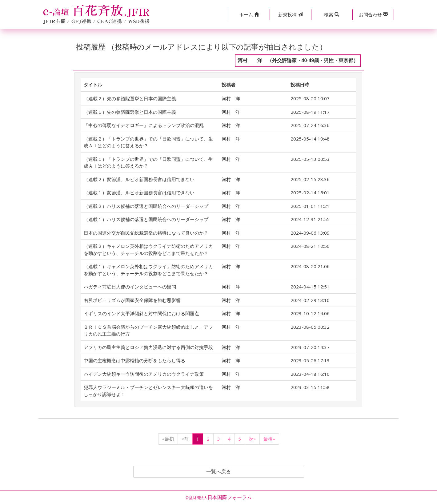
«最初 (168, 439)
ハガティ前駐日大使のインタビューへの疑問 (130, 287)
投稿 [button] (290, 14)
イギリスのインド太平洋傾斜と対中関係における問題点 (141, 313)
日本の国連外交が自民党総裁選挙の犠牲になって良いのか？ (146, 233)
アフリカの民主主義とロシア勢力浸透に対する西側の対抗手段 (148, 347)
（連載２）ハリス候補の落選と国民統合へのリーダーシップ (146, 206)
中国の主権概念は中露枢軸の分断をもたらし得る (134, 360)
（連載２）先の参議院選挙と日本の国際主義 (130, 98)
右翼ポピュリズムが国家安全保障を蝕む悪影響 (132, 300)
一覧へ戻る (218, 472)
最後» (269, 439)
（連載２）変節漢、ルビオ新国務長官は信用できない (139, 179)
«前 (185, 439)
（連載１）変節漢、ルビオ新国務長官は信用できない (139, 192)
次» (252, 439)
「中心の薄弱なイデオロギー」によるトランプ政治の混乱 (144, 125)
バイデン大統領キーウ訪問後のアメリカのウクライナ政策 (144, 374)
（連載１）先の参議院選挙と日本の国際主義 (130, 112)
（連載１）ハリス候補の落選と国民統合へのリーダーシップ (146, 219)
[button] (249, 15)
